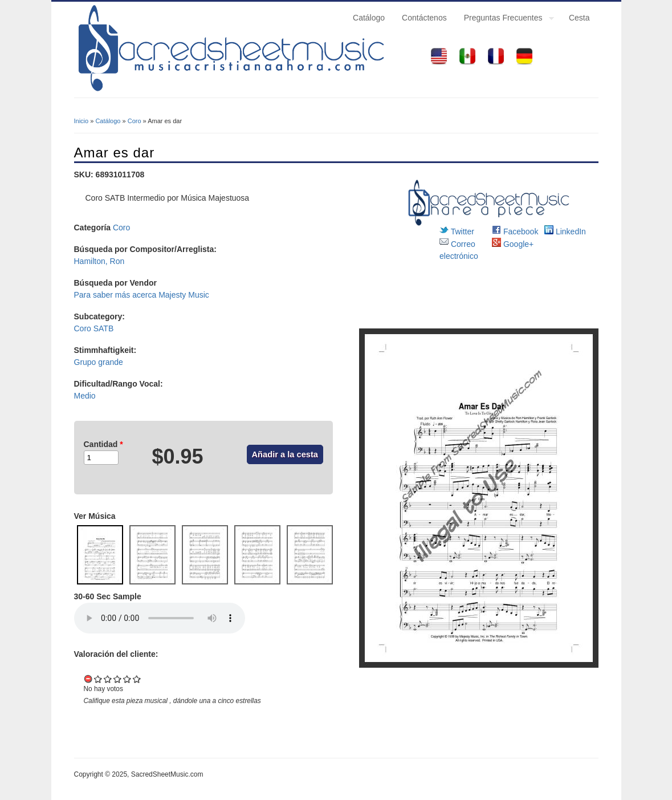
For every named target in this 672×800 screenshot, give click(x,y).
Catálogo (369, 18)
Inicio (82, 121)
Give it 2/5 (108, 679)
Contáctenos (424, 18)
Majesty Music (184, 295)
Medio (85, 396)
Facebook (515, 232)
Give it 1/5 (98, 679)
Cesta (579, 18)
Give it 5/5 (137, 679)
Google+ (513, 244)
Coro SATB (94, 328)
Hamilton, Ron (99, 261)
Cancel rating (89, 679)
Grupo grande (99, 362)
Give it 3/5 (118, 679)
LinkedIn (565, 232)
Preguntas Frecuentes (505, 19)
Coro (135, 121)
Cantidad (103, 444)
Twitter (457, 232)
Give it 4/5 (127, 679)
